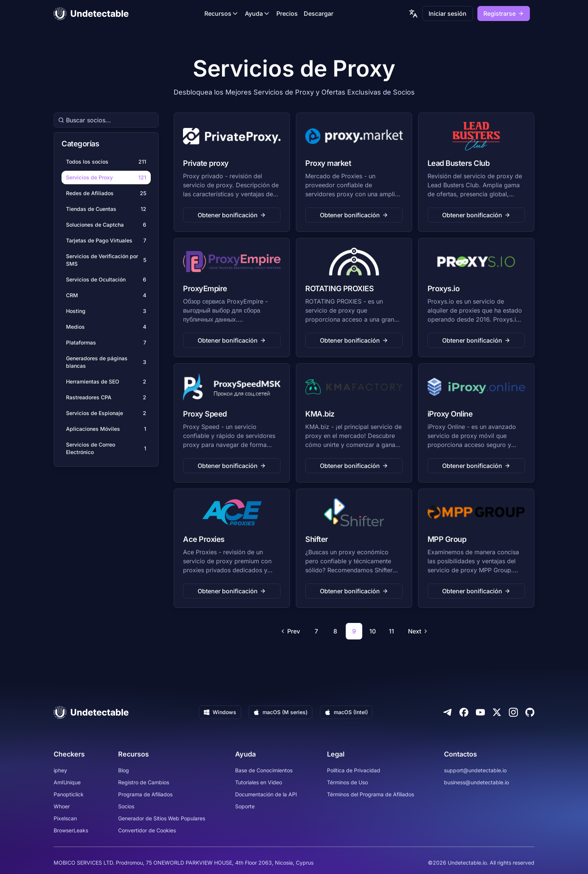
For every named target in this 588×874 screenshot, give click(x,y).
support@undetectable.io (475, 770)
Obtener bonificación (232, 215)
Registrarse (504, 14)
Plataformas (106, 343)
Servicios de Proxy (106, 178)
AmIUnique (67, 782)
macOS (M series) (280, 712)
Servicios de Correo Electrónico (106, 448)
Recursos (222, 14)
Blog (124, 770)
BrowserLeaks (71, 830)
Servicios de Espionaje (106, 413)
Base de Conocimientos (264, 770)
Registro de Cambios (144, 782)
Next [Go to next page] (418, 631)
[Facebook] (464, 712)
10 (373, 631)
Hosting (106, 311)
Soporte (245, 806)
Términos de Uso (347, 782)
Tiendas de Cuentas (106, 209)
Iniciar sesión (448, 14)
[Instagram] (513, 712)
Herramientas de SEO (106, 382)
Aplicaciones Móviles (106, 429)
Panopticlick (69, 794)
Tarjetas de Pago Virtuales (106, 241)
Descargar (319, 14)
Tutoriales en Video (259, 782)
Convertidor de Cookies (147, 830)
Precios (287, 14)
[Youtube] (480, 712)
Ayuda (258, 14)
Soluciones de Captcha (106, 225)
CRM (106, 295)
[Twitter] (497, 712)
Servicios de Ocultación (106, 280)
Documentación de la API (266, 794)
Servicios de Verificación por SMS (106, 260)
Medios (106, 327)
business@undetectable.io (476, 782)
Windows (220, 712)
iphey (60, 770)
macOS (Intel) (346, 712)
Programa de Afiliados (145, 794)
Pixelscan (65, 818)
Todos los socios (106, 162)
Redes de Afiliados (106, 193)
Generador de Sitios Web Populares (162, 818)
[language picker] (413, 14)
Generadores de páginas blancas (106, 362)
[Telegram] (447, 712)
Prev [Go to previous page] (290, 631)
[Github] (530, 712)
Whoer (62, 806)
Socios (126, 806)
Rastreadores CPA (106, 397)
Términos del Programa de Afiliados (370, 794)
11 (391, 631)
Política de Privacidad (354, 770)
